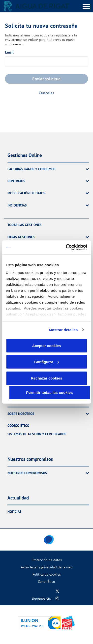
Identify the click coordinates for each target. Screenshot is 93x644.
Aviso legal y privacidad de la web (47, 567)
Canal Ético (46, 581)
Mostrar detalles (63, 330)
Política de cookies (47, 574)
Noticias (14, 512)
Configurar (47, 362)
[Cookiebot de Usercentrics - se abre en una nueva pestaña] (66, 247)
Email (9, 52)
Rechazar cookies (46, 378)
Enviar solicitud (46, 79)
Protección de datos (47, 560)
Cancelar (46, 93)
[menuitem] (46, 560)
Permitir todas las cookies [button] (49, 392)
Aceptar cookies (47, 345)
